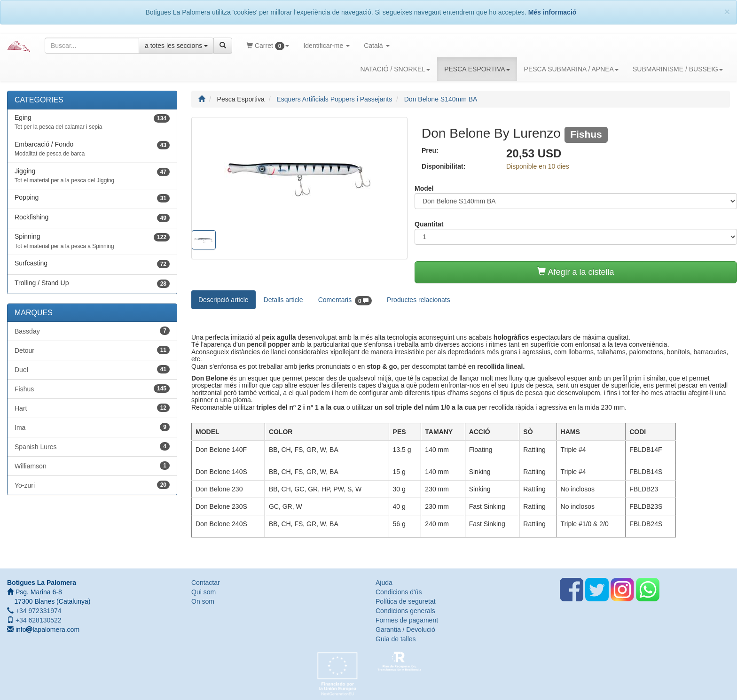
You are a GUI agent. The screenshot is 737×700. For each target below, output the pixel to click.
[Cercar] (223, 46)
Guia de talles (396, 639)
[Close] (727, 12)
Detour (92, 350)
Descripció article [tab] (223, 300)
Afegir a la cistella (576, 272)
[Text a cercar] (92, 46)
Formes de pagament (407, 620)
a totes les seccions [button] (176, 46)
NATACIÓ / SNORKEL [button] (395, 68)
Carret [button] (271, 49)
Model (424, 188)
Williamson (92, 466)
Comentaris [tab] (345, 301)
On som (203, 601)
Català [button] (380, 49)
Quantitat (429, 224)
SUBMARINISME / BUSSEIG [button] (678, 68)
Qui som (204, 592)
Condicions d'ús (399, 592)
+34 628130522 (38, 620)
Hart (92, 408)
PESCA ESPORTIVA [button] (477, 68)
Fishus (92, 389)
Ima (92, 427)
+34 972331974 (38, 611)
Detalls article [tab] (283, 300)
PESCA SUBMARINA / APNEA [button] (571, 68)
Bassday (92, 331)
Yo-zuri (92, 485)
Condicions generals (405, 611)
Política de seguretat (406, 601)
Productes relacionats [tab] (419, 300)
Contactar (206, 583)
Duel (92, 369)
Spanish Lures (92, 446)
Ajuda (384, 583)
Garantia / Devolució (405, 630)
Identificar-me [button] (330, 49)
